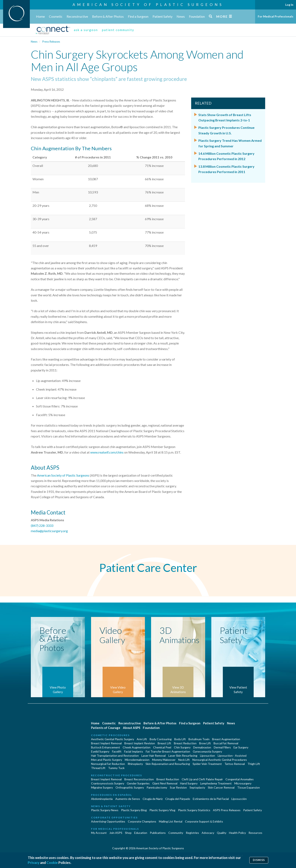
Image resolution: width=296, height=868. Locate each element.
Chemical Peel (162, 747)
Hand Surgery (189, 783)
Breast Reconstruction (139, 779)
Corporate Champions (142, 821)
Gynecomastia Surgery (207, 751)
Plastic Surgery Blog (134, 810)
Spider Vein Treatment (207, 764)
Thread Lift (98, 768)
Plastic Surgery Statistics (194, 810)
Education (141, 833)
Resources (255, 833)
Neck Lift (184, 760)
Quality (222, 833)
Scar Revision (178, 787)
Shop (128, 833)
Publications (158, 833)
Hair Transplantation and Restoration (115, 756)
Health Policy (237, 833)
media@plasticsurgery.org (49, 531)
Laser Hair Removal (154, 756)
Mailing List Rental (171, 821)
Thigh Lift (254, 764)
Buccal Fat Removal (226, 743)
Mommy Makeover (164, 760)
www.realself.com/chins (107, 452)
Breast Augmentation (226, 739)
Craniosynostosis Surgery (108, 783)
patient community (118, 30)
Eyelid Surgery (100, 751)
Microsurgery (243, 783)
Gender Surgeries (138, 783)
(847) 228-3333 (42, 525)
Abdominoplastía (102, 799)
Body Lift (180, 739)
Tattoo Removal (235, 764)
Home (40, 16)
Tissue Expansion (249, 787)
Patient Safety (162, 16)
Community (176, 833)
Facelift (117, 751)
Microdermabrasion (137, 760)
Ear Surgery (241, 747)
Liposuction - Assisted (232, 756)
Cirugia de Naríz (153, 799)
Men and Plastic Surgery (107, 760)
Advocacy (208, 833)
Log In (289, 5)
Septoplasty (197, 787)
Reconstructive (77, 16)
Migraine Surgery (102, 787)
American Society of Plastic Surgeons (148, 5)
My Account (99, 833)
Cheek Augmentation (137, 747)
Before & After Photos (108, 16)
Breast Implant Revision (140, 743)
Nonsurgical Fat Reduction (108, 764)
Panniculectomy (157, 787)
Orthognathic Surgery (130, 787)
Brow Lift (205, 743)
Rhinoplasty (135, 764)
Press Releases (51, 42)
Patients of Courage (106, 728)
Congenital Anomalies (240, 779)
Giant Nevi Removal (165, 783)
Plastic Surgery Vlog (162, 810)
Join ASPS (116, 833)
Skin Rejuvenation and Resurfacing (168, 764)
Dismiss (259, 860)
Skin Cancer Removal (221, 787)
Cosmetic (56, 16)
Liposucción (239, 799)
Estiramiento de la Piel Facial (211, 799)
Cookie (52, 863)
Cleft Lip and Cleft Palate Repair (202, 779)
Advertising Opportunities (108, 821)
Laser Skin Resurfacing (183, 756)
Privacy (34, 863)
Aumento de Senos (128, 799)
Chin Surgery (182, 747)
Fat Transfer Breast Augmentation (168, 751)
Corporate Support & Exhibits (204, 821)
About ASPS (132, 728)
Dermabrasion (202, 747)
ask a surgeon (86, 30)
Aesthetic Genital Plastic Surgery (113, 739)
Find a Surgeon (138, 16)
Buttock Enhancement (106, 747)
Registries (192, 833)
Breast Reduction (185, 743)
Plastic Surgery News (105, 810)
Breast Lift (164, 743)
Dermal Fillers (222, 747)
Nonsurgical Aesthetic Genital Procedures (220, 760)
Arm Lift (142, 739)
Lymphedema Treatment (216, 783)
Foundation (197, 16)
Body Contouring (161, 739)
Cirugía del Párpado (178, 799)
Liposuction (208, 756)
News (181, 16)
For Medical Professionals (276, 16)
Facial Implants (134, 751)
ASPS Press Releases (227, 810)
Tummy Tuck (116, 768)
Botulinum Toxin (199, 739)
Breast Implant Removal (106, 743)
